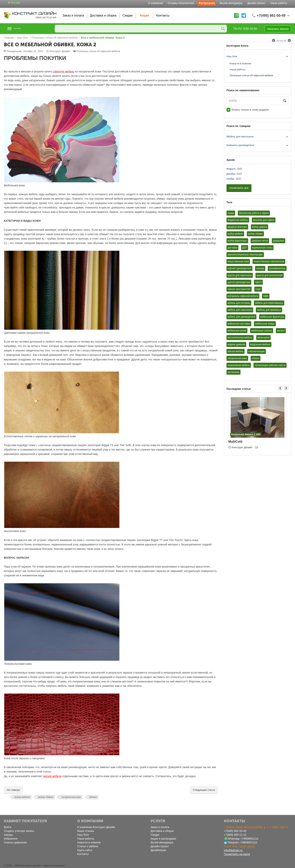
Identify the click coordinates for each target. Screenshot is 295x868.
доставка (232, 248)
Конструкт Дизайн (240, 447)
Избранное (11, 839)
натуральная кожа (71, 797)
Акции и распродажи (163, 839)
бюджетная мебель (238, 220)
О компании (156, 3)
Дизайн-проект (256, 3)
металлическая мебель (240, 338)
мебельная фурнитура (272, 317)
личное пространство (239, 289)
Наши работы (279, 3)
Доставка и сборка (103, 15)
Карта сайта (85, 850)
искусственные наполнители (269, 261)
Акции (144, 15)
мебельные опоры (265, 324)
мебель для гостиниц (239, 303)
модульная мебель (260, 344)
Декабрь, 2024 (234, 174)
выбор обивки (46, 797)
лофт (258, 289)
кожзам (260, 268)
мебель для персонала (240, 310)
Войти (8, 827)
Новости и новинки (240, 63)
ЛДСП (258, 282)
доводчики (278, 241)
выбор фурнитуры (237, 241)
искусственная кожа (238, 261)
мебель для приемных (269, 310)
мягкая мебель (236, 351)
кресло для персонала (240, 275)
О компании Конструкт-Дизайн (96, 827)
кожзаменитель (277, 268)
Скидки (128, 15)
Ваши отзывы (86, 831)
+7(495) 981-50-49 (235, 831)
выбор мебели (22, 797)
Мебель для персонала (240, 137)
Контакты (163, 15)
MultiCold (235, 442)
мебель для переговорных (269, 303)
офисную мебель (63, 72)
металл (281, 331)
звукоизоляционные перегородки (245, 255)
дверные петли (260, 241)
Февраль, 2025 (234, 169)
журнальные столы (262, 248)
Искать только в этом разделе (248, 110)
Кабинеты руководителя (240, 145)
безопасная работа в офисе (254, 213)
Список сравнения (15, 842)
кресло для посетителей (270, 275)
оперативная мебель (239, 365)
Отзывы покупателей (181, 3)
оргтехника (233, 372)
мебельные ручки (237, 331)
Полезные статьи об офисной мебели (97, 51)
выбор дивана (259, 227)
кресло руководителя (239, 282)
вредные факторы (237, 227)
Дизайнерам (158, 850)
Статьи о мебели (88, 846)
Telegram (233, 842)
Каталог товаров (27, 29)
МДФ (266, 296)
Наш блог (232, 56)
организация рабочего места (270, 365)
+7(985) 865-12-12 (235, 835)
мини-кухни (263, 338)
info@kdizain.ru (233, 850)
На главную (13, 790)
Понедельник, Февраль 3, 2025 (246, 434)
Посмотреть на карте (237, 854)
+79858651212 (249, 839)
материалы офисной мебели (243, 296)
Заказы (8, 835)
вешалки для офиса (264, 220)
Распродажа (207, 3)
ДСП (245, 248)
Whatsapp (234, 839)
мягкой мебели (52, 776)
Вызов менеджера (231, 3)
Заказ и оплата (73, 15)
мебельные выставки (239, 324)
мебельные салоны (262, 331)
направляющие (257, 351)
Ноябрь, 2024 (234, 179)
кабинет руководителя (240, 268)
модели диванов (236, 344)
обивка (93, 797)
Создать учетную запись (19, 831)
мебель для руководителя (241, 317)
